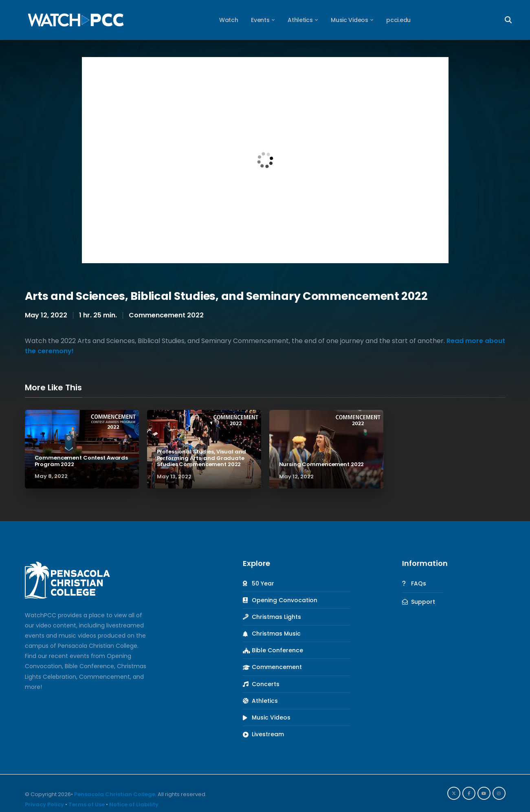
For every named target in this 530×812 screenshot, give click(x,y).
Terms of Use (87, 804)
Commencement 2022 (166, 315)
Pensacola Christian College (115, 794)
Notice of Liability (134, 804)
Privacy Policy (44, 804)
